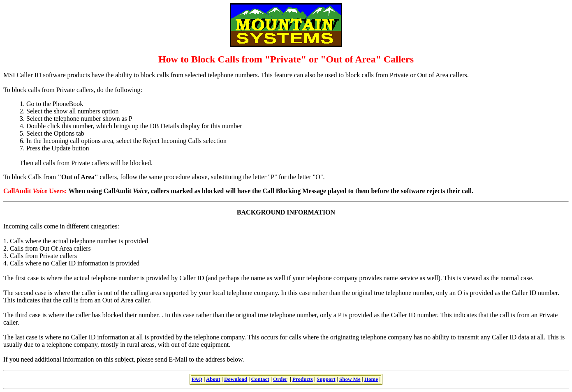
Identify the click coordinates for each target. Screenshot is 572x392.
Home (371, 379)
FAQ (197, 379)
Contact (260, 379)
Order (280, 379)
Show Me (350, 379)
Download (236, 379)
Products (303, 379)
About (213, 379)
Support (326, 379)
